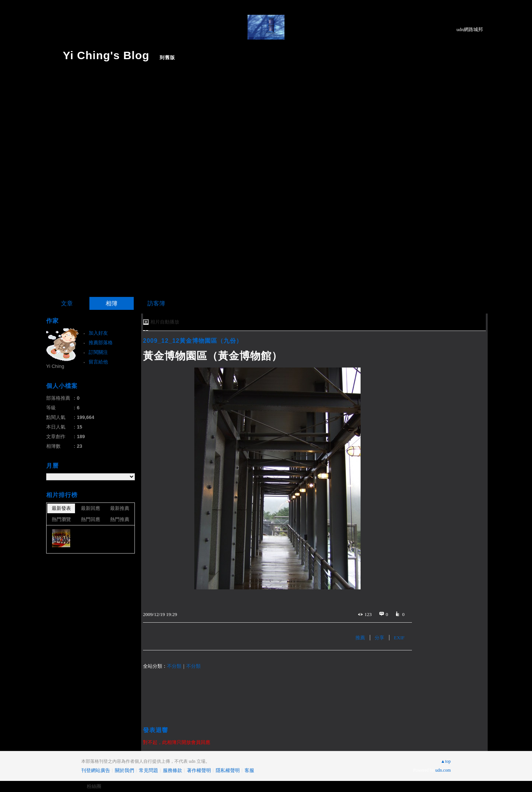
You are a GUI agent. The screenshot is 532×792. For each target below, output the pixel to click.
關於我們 (125, 770)
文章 (67, 303)
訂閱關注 (98, 352)
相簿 (112, 303)
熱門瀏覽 (61, 519)
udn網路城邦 (470, 29)
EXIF (399, 638)
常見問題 (149, 770)
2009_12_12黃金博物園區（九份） (193, 341)
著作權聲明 (199, 770)
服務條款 (173, 770)
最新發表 (61, 508)
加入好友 (98, 333)
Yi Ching (55, 366)
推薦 (360, 638)
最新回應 (91, 508)
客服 (249, 770)
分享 (379, 638)
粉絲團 (94, 786)
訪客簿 (156, 303)
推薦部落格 (101, 343)
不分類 (174, 666)
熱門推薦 (120, 519)
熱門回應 (91, 519)
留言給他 (98, 362)
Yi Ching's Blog (106, 55)
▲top (446, 761)
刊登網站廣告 (96, 770)
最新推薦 (120, 508)
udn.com (443, 770)
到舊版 (167, 57)
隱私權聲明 (228, 770)
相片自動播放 (165, 322)
